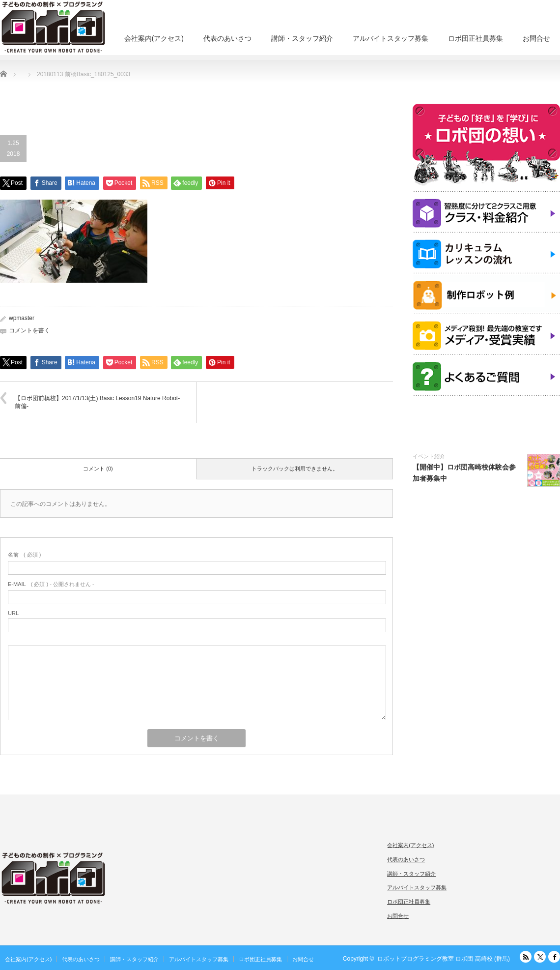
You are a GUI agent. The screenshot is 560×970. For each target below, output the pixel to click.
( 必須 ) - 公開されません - (51, 584)
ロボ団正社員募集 (476, 38)
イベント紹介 (429, 456)
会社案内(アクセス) (154, 38)
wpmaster (22, 318)
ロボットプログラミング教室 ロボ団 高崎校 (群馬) (444, 959)
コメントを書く (29, 330)
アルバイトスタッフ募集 (391, 38)
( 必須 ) (24, 555)
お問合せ (536, 38)
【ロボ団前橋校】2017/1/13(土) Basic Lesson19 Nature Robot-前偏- (97, 402)
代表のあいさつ (227, 38)
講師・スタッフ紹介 (302, 38)
